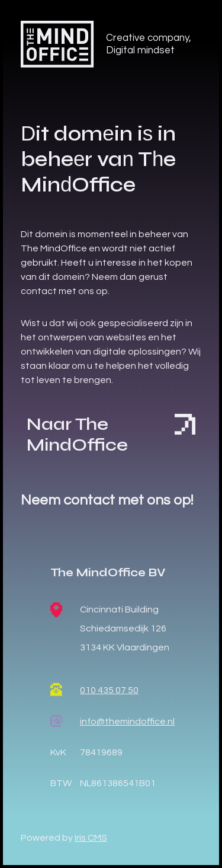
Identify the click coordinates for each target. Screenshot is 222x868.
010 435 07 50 (109, 690)
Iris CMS (91, 838)
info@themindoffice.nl (127, 722)
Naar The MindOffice (111, 434)
